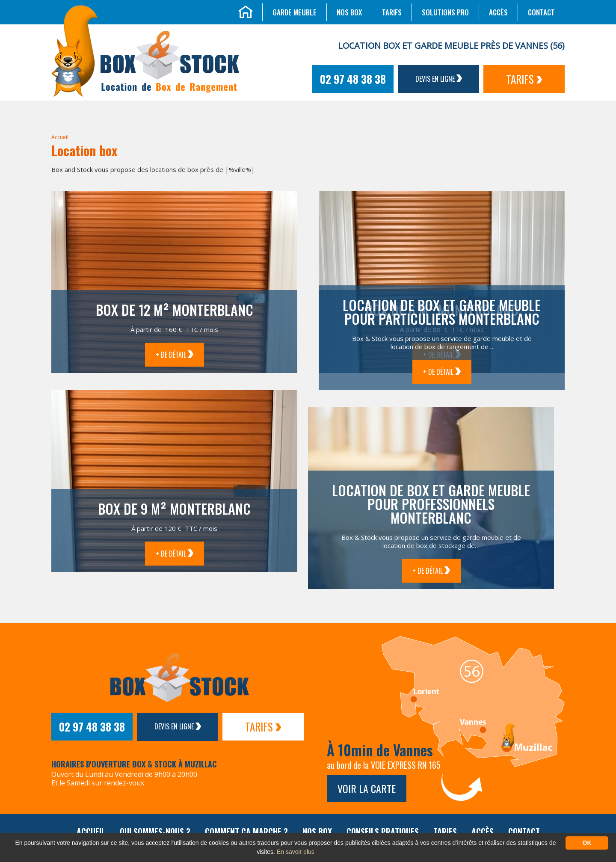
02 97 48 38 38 (353, 79)
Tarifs (392, 12)
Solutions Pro (445, 12)
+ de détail (175, 355)
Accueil (60, 137)
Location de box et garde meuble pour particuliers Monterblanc (442, 312)
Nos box (349, 12)
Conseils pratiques (383, 832)
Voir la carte (367, 788)
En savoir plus (296, 852)
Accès (498, 12)
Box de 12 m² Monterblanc (175, 310)
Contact (541, 12)
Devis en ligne (439, 79)
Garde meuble (295, 12)
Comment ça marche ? (246, 832)
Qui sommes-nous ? (155, 832)
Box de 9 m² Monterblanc (174, 508)
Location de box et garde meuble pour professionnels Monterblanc (431, 504)
